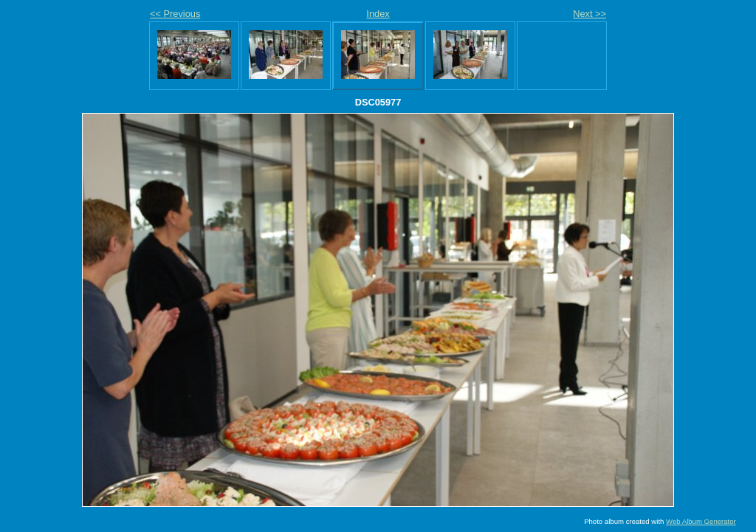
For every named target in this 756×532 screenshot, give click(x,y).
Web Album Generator (701, 521)
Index (378, 14)
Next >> (590, 14)
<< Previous (175, 14)
